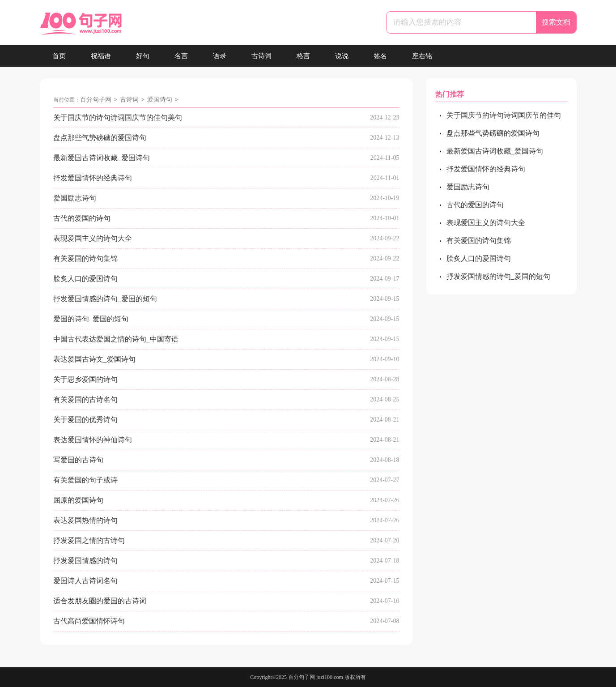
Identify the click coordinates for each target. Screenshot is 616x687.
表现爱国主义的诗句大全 (93, 238)
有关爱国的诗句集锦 (85, 258)
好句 (143, 56)
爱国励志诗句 (75, 198)
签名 (380, 56)
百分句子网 (96, 100)
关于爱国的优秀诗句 (85, 420)
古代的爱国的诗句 (82, 218)
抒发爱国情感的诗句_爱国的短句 (105, 299)
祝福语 (101, 56)
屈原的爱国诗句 (78, 500)
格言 (303, 56)
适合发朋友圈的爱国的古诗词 (100, 601)
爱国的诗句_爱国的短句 (91, 319)
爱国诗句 (160, 100)
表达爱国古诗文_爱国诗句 (94, 359)
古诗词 (261, 56)
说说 (342, 56)
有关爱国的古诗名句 (85, 399)
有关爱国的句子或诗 (85, 480)
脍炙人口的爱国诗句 (85, 279)
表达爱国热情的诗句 (85, 520)
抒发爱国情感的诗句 (85, 561)
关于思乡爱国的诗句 (85, 379)
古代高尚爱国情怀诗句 (89, 621)
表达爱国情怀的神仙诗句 (93, 440)
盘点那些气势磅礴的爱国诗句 (100, 138)
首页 (59, 56)
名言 (181, 56)
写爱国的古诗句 (78, 460)
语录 (220, 56)
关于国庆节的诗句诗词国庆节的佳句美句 (118, 117)
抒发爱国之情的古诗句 (89, 540)
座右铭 (422, 56)
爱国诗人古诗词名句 (85, 581)
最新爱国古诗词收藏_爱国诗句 (102, 158)
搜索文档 (556, 22)
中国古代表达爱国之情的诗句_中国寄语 (116, 339)
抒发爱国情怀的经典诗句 (93, 178)
